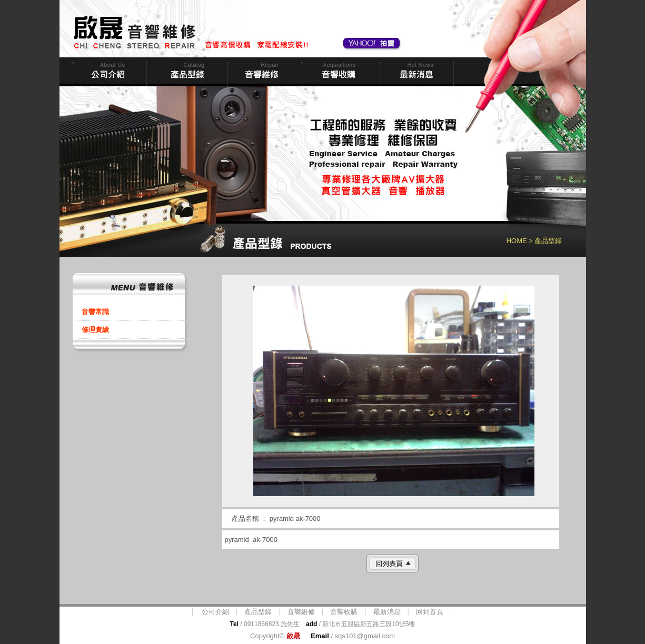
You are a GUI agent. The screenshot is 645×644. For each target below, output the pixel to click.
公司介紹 (215, 612)
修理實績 (95, 330)
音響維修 (264, 72)
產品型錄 (258, 612)
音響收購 (340, 72)
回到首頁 (430, 612)
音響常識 (95, 312)
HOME (517, 241)
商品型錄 (186, 72)
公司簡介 (108, 72)
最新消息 (416, 72)
